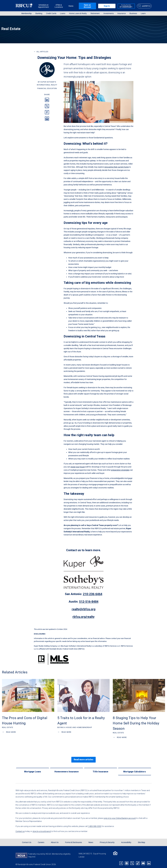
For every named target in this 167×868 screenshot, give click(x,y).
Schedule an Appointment (44, 6)
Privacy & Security (107, 840)
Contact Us (27, 840)
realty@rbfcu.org (84, 609)
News (91, 840)
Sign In (107, 6)
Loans (63, 13)
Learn (143, 13)
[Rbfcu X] (132, 861)
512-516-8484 (89, 602)
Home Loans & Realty (78, 13)
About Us (55, 840)
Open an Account (87, 6)
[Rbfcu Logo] (24, 6)
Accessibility (126, 840)
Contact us (20, 829)
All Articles (41, 52)
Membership (27, 13)
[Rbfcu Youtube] (143, 861)
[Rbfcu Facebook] (121, 861)
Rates (71, 6)
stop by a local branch (42, 829)
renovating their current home (117, 167)
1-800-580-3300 (95, 824)
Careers (41, 840)
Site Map (141, 840)
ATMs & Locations (59, 6)
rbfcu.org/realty (83, 617)
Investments (109, 13)
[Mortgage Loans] (33, 769)
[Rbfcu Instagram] (127, 861)
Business (133, 13)
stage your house (78, 467)
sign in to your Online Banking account (120, 816)
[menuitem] (27, 13)
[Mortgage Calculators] (135, 769)
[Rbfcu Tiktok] (138, 861)
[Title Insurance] (101, 769)
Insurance (122, 13)
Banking (39, 13)
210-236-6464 (93, 594)
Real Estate (11, 29)
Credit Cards (51, 13)
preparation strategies (120, 470)
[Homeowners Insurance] (67, 769)
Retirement (95, 13)
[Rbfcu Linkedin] (149, 861)
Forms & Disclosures (73, 840)
